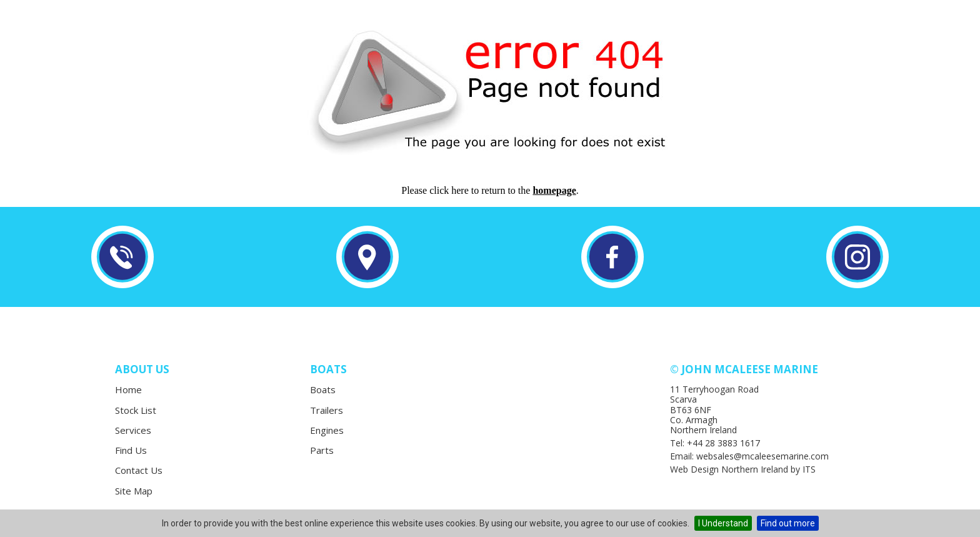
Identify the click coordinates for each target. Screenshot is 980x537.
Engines (327, 430)
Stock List (136, 410)
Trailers (327, 410)
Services (133, 430)
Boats (323, 389)
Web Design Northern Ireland (729, 469)
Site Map (134, 491)
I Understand (723, 523)
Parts (322, 450)
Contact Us (139, 470)
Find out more (788, 523)
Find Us (131, 450)
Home (128, 389)
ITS (809, 469)
